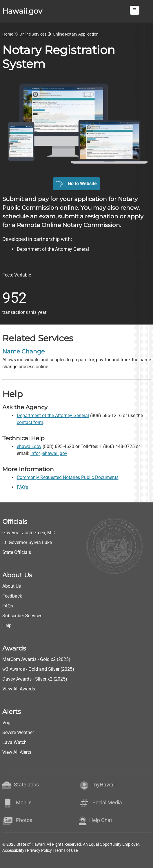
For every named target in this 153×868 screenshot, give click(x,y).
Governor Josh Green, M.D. (29, 533)
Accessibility (13, 850)
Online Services (33, 34)
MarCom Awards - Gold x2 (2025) (36, 659)
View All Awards (19, 689)
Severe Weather (18, 732)
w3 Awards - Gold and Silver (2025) (38, 669)
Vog (6, 723)
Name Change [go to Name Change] (23, 351)
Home (8, 34)
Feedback (12, 596)
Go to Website (82, 184)
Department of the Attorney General (53, 415)
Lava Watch (14, 742)
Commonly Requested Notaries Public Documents (68, 477)
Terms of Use (66, 850)
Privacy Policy (39, 850)
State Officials (17, 552)
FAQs (8, 606)
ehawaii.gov (29, 446)
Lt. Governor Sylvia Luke (27, 542)
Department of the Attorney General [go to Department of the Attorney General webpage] (53, 249)
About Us (12, 586)
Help (7, 625)
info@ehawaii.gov (49, 453)
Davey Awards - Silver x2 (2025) (35, 679)
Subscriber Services (22, 616)
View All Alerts (17, 752)
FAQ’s (22, 487)
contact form (30, 422)
